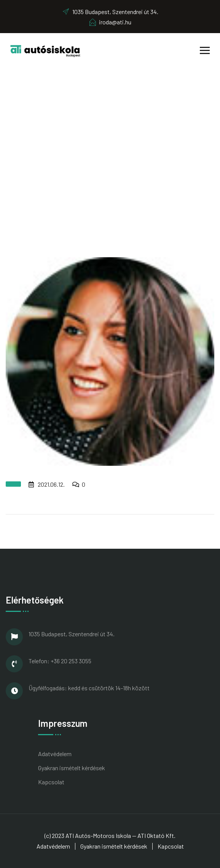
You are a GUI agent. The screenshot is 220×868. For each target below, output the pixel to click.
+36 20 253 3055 (71, 661)
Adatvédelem (55, 754)
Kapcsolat (51, 782)
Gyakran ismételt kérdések (72, 768)
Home (79, 162)
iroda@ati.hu (110, 22)
